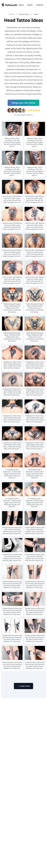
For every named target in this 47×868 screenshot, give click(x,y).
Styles (30, 5)
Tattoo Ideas (24, 14)
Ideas (21, 5)
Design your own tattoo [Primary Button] (24, 103)
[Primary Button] (23, 686)
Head (36, 14)
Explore (40, 5)
